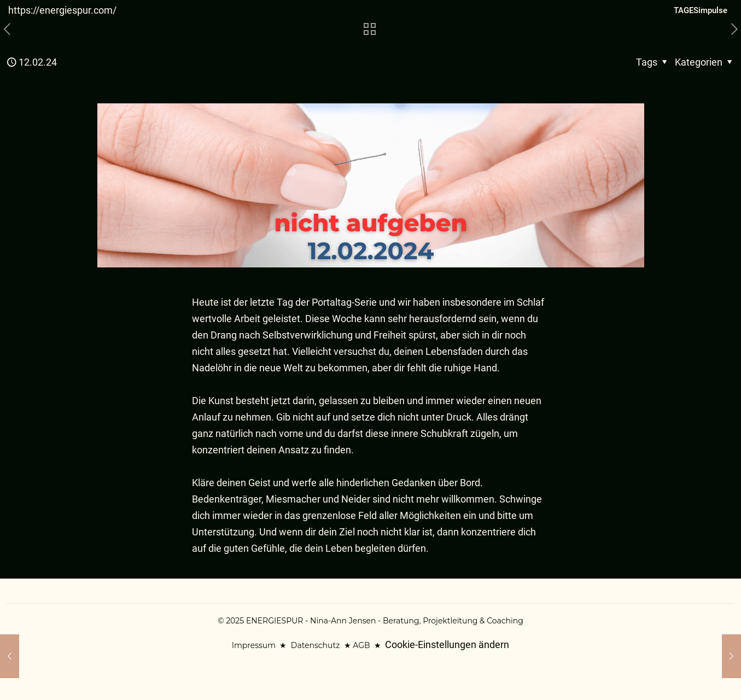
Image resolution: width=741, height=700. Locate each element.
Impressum (254, 645)
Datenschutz (315, 645)
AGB (361, 645)
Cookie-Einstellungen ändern (447, 644)
